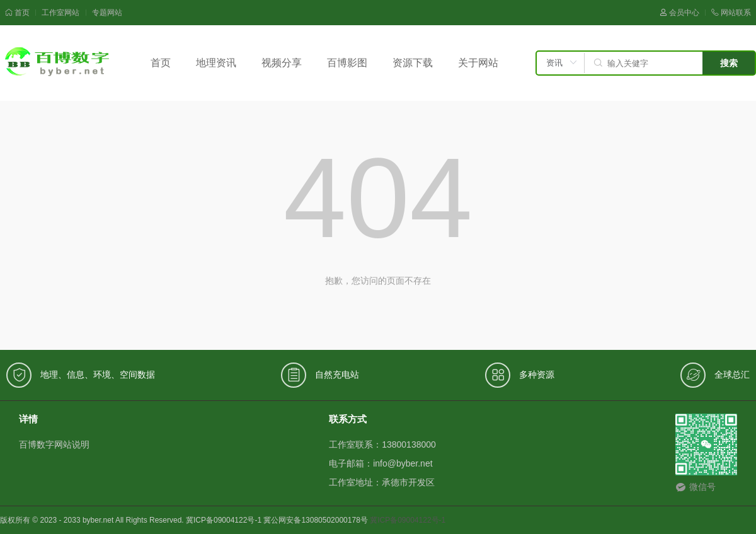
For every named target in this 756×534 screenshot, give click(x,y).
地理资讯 (216, 63)
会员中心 (679, 13)
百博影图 (347, 63)
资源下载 (413, 63)
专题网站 (107, 13)
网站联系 (731, 13)
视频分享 (282, 63)
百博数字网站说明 (54, 444)
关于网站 (478, 63)
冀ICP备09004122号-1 (408, 520)
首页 (17, 13)
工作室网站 (60, 13)
